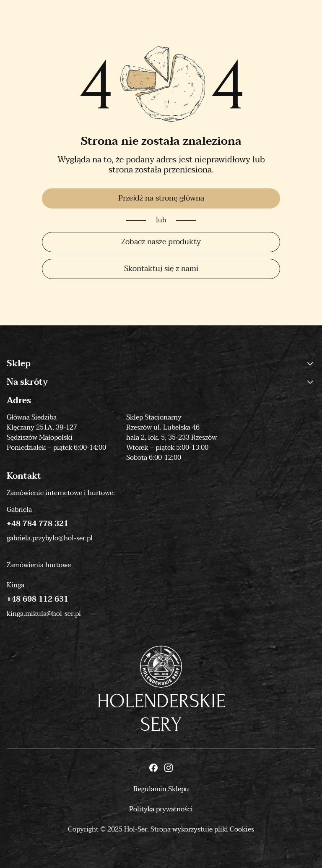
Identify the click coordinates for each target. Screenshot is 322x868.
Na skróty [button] (161, 382)
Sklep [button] (161, 364)
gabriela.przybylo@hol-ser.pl (50, 538)
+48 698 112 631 (38, 600)
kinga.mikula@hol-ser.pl (44, 614)
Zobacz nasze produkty (161, 242)
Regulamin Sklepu (161, 789)
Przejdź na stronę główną (161, 198)
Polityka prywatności (161, 809)
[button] (310, 364)
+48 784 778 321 (38, 524)
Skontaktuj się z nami (161, 269)
